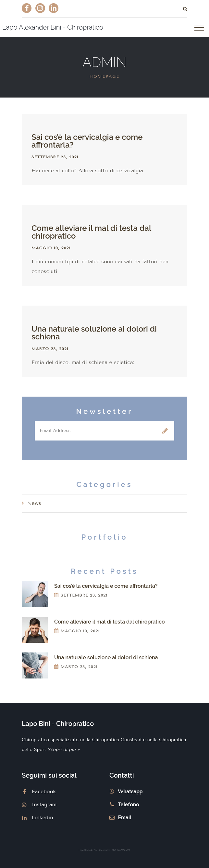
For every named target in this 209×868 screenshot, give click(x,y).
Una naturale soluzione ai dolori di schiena (94, 333)
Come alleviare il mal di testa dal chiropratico (91, 232)
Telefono (129, 804)
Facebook (44, 791)
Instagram (44, 804)
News (34, 503)
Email (125, 817)
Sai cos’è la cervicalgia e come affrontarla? (87, 141)
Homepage (104, 76)
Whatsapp (130, 791)
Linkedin (43, 817)
